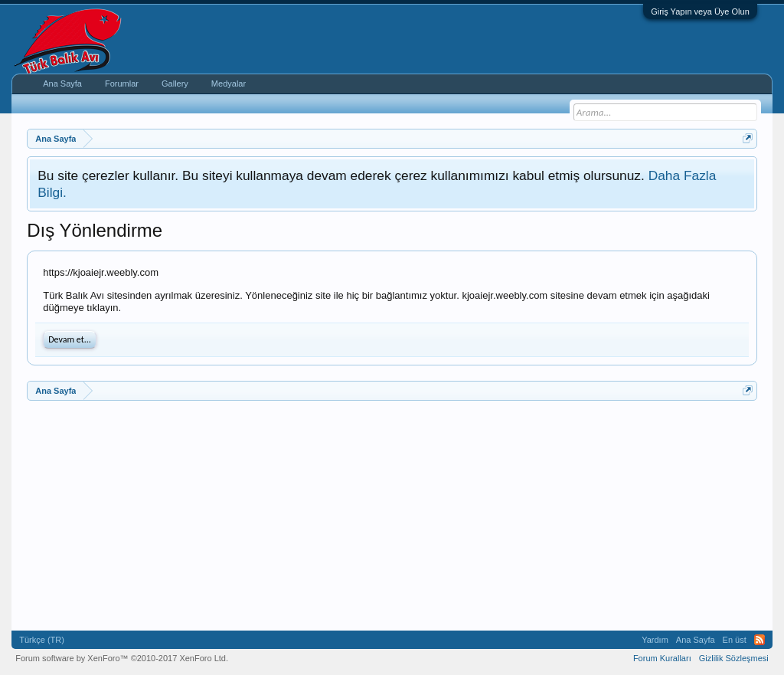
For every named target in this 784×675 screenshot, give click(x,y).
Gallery (175, 84)
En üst (735, 640)
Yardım (655, 640)
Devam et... (70, 339)
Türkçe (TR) (42, 640)
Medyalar (229, 84)
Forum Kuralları (662, 658)
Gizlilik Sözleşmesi (734, 658)
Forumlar (122, 84)
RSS (759, 640)
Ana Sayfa (62, 84)
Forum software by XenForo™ (122, 658)
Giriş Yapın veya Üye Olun (700, 11)
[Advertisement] (392, 516)
